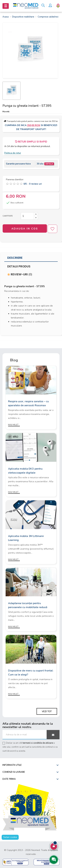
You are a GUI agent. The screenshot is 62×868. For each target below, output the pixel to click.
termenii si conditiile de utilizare (38, 743)
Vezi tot (47, 711)
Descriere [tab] (15, 258)
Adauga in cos (25, 229)
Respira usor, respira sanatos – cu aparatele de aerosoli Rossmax (28, 403)
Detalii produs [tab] (19, 266)
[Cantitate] (27, 216)
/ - (33, 184)
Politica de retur (13, 153)
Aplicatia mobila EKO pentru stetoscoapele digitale (25, 471)
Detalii (49, 164)
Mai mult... (14, 425)
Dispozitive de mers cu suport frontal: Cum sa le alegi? (31, 673)
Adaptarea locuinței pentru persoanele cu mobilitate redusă (28, 605)
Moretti (6, 111)
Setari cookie (10, 837)
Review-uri (20, 274)
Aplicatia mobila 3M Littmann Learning (26, 538)
